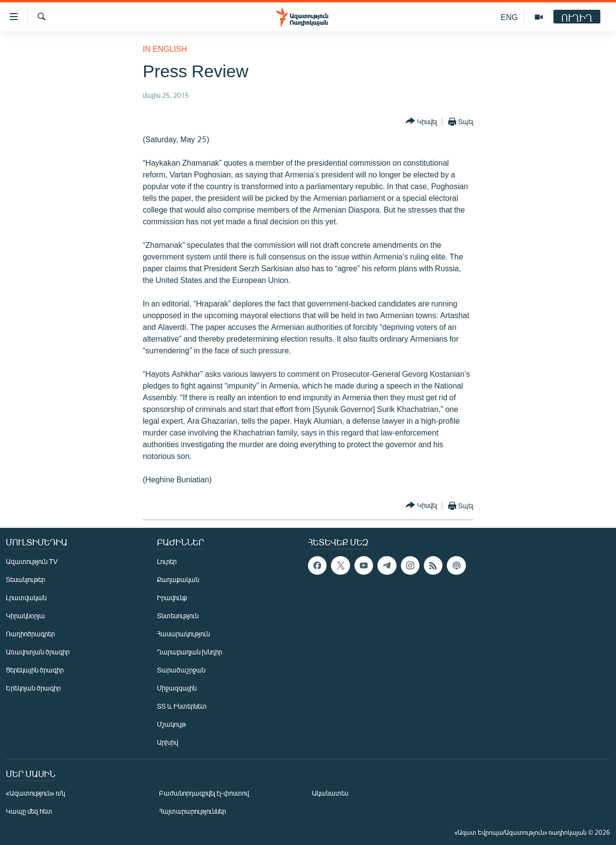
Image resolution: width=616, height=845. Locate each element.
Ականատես (330, 793)
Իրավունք (172, 597)
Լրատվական (26, 597)
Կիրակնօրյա (25, 616)
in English (165, 49)
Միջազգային (177, 688)
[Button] (421, 121)
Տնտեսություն (178, 616)
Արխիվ (167, 742)
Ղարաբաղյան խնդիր (189, 652)
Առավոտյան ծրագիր (38, 652)
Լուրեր (167, 561)
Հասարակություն (183, 634)
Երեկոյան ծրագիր (33, 688)
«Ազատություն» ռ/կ (35, 793)
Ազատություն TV (32, 561)
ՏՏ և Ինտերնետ (182, 706)
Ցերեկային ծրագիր (35, 670)
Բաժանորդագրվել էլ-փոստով (204, 793)
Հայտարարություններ (192, 811)
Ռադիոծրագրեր (30, 634)
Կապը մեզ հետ (29, 811)
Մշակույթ (171, 724)
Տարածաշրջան (181, 670)
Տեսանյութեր (25, 579)
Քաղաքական (178, 579)
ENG (509, 17)
